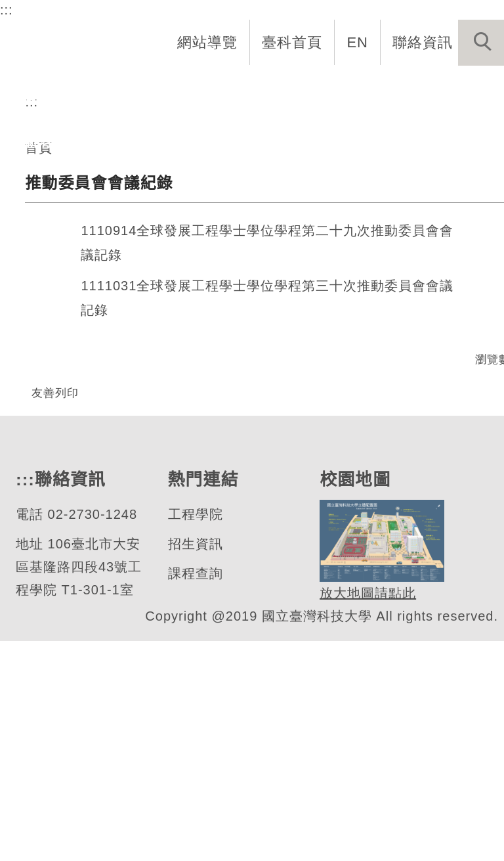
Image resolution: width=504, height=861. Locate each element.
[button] (481, 43)
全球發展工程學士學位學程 (187, 192)
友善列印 (55, 570)
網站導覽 (209, 42)
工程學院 (194, 735)
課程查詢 (194, 794)
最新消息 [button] (38, 142)
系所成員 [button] (177, 96)
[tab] (258, 196)
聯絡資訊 (423, 42)
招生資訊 (194, 764)
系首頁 (31, 96)
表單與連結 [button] (426, 96)
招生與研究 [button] (260, 96)
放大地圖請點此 (366, 813)
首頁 (39, 325)
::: (6, 10)
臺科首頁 (293, 42)
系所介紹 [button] (100, 96)
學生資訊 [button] (343, 96)
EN (358, 42)
